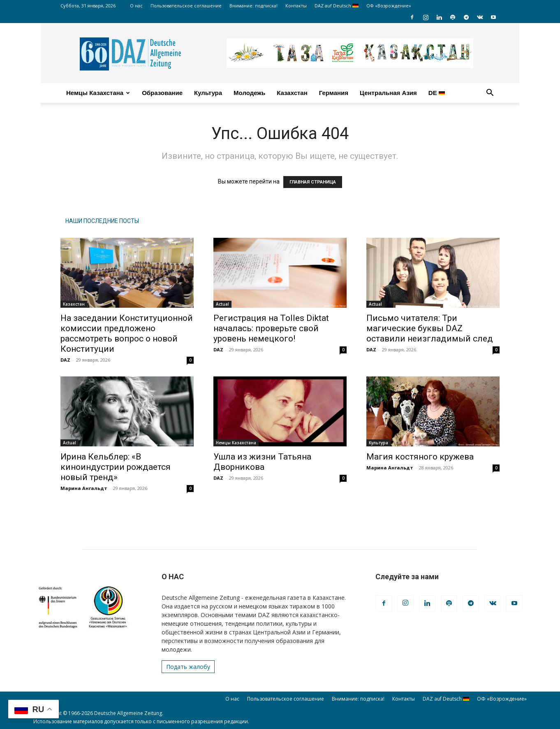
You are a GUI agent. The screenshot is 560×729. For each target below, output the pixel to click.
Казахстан (292, 93)
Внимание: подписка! (253, 6)
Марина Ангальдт (84, 488)
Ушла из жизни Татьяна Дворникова (262, 462)
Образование (162, 93)
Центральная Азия (388, 93)
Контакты (296, 6)
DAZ (65, 360)
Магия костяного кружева (420, 457)
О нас (136, 6)
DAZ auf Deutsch (337, 6)
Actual (222, 304)
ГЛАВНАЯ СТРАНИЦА (313, 182)
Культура (208, 93)
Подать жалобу (188, 667)
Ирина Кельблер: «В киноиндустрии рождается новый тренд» (116, 467)
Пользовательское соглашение (186, 6)
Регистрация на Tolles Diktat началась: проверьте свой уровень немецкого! (271, 328)
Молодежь (249, 93)
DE (437, 93)
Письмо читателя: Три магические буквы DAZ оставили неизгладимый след (430, 328)
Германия (334, 93)
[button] (490, 94)
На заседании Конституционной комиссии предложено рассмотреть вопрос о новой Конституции (127, 333)
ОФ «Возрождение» (389, 6)
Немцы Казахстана (98, 93)
